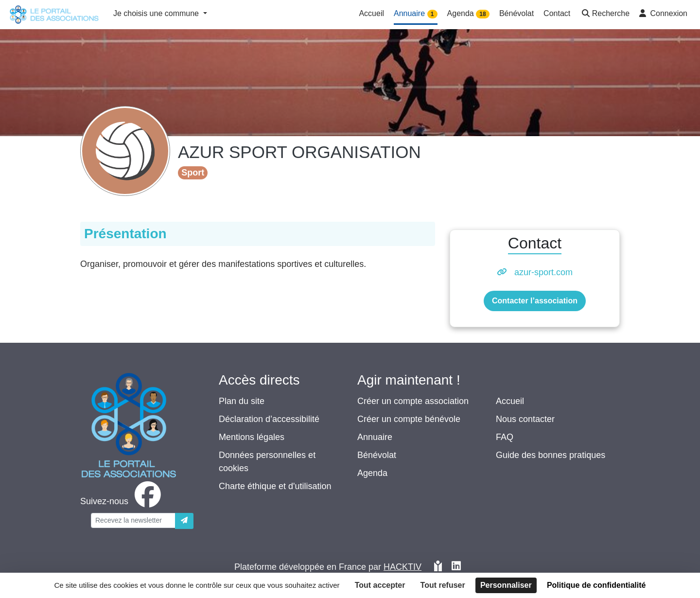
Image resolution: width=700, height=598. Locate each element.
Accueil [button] (371, 13)
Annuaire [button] (416, 14)
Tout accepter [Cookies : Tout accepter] (380, 585)
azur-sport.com (543, 272)
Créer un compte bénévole (409, 419)
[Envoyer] (184, 521)
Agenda (372, 473)
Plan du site (242, 401)
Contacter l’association (535, 301)
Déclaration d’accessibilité (269, 419)
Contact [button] (557, 13)
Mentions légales (252, 437)
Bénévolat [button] (516, 13)
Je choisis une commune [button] (157, 13)
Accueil (510, 401)
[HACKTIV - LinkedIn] (456, 567)
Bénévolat (377, 455)
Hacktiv (402, 567)
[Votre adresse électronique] (133, 520)
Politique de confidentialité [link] (596, 585)
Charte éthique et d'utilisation (275, 486)
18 (482, 14)
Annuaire (375, 437)
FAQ (505, 437)
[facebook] (122, 501)
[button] (605, 14)
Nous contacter (525, 419)
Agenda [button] (468, 14)
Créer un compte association (413, 401)
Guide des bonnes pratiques (551, 455)
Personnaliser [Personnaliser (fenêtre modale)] (506, 585)
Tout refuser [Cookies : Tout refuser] (443, 585)
